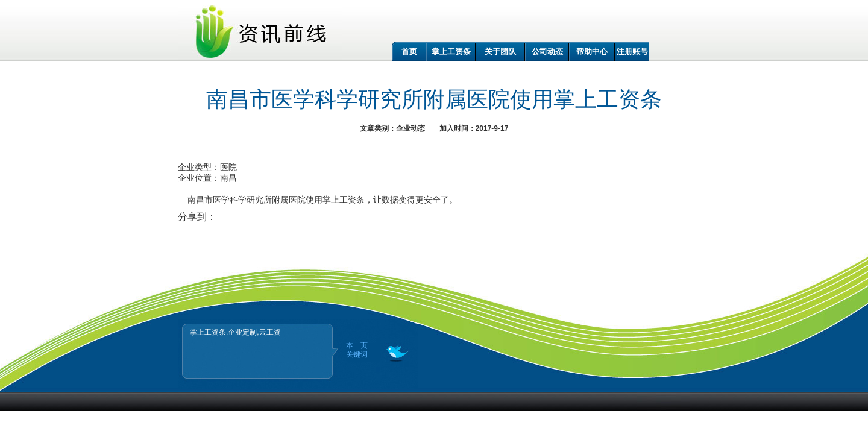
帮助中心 (592, 52)
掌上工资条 (451, 52)
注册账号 (632, 52)
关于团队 (500, 52)
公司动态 (547, 52)
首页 (409, 52)
